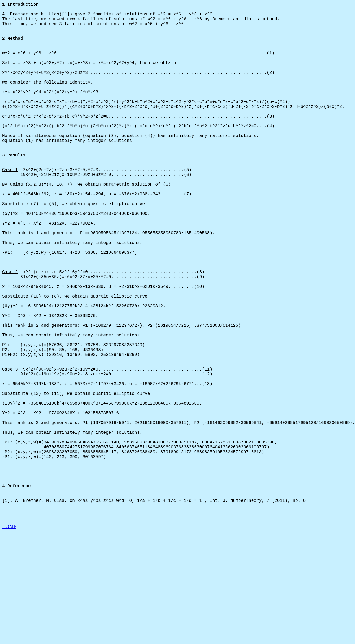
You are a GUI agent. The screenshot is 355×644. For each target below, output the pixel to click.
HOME (9, 639)
